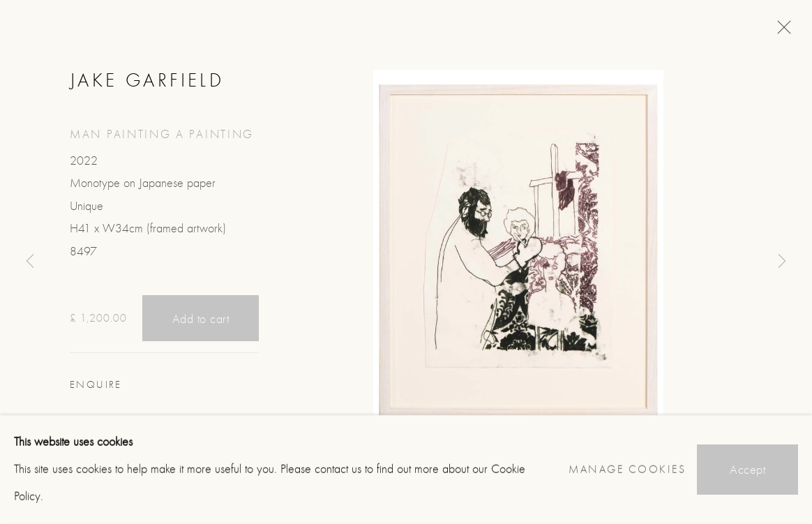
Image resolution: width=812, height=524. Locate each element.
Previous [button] (30, 262)
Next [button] (782, 262)
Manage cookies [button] (627, 470)
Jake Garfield (147, 80)
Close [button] (781, 31)
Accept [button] (747, 470)
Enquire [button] (96, 385)
